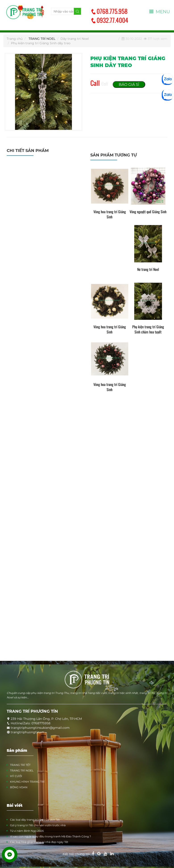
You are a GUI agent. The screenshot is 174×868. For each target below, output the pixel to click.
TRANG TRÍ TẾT (20, 765)
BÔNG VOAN (19, 787)
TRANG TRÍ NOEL (42, 39)
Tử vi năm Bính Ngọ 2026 (27, 831)
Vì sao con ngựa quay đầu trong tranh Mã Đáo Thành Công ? (51, 836)
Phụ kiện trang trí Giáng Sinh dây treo (41, 43)
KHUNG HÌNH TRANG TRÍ (27, 782)
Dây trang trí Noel (75, 39)
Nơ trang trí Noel (148, 269)
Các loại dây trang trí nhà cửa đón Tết (35, 820)
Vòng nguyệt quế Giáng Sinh (148, 212)
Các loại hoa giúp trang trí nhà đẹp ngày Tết (39, 842)
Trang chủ (15, 39)
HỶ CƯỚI (16, 776)
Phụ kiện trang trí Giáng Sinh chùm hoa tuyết (148, 329)
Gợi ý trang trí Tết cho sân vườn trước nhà (38, 825)
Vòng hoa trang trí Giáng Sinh (110, 214)
